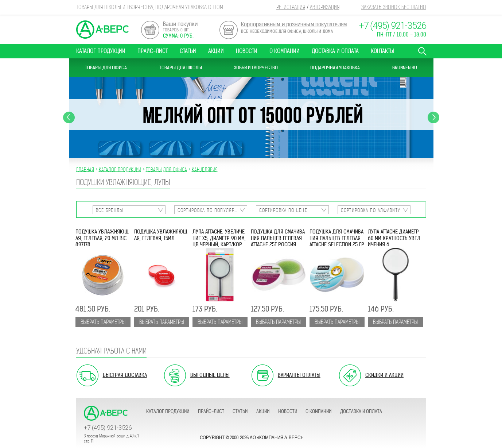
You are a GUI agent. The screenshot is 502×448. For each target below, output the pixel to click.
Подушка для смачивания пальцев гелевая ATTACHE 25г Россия (278, 238)
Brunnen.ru (405, 68)
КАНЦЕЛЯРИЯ (205, 169)
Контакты (383, 51)
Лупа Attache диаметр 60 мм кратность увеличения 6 (394, 238)
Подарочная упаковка (335, 68)
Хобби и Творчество (256, 68)
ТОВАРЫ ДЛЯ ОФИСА (166, 169)
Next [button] (433, 117)
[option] (251, 117)
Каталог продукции (101, 51)
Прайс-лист (153, 51)
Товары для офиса (106, 68)
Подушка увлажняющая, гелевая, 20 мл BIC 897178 (102, 238)
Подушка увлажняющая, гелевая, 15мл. (161, 235)
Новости (247, 51)
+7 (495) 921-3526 (392, 26)
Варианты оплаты (299, 375)
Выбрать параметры (103, 322)
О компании (285, 51)
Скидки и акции (384, 375)
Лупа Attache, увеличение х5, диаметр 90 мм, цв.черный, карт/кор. (219, 238)
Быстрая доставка (125, 375)
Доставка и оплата (335, 51)
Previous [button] (69, 117)
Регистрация (291, 7)
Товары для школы (181, 68)
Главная (85, 169)
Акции (216, 51)
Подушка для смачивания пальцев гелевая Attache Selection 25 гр (337, 238)
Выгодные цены (210, 375)
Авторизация (325, 7)
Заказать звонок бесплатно (394, 7)
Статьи (188, 51)
